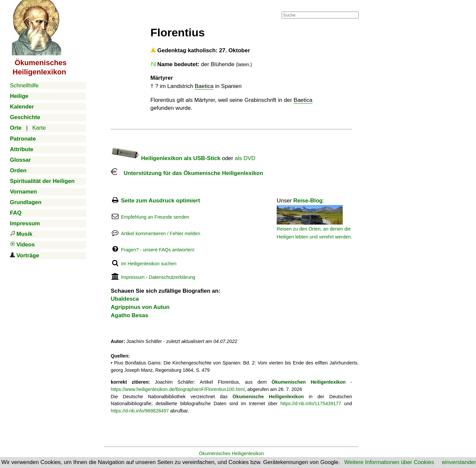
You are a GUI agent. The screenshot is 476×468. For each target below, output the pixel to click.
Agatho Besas (129, 315)
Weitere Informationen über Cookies (389, 462)
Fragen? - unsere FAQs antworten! (158, 250)
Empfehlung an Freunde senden (155, 217)
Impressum (133, 277)
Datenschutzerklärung (172, 277)
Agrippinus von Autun (140, 307)
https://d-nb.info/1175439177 (311, 404)
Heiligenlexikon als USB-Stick (166, 158)
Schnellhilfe (24, 85)
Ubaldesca (125, 299)
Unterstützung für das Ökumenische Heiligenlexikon (187, 173)
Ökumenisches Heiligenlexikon (232, 453)
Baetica (204, 86)
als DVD (245, 158)
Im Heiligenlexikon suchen (149, 264)
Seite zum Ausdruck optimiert (160, 201)
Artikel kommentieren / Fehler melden (161, 234)
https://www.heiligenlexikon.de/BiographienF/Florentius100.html (178, 389)
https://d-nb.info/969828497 (140, 411)
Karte (39, 128)
